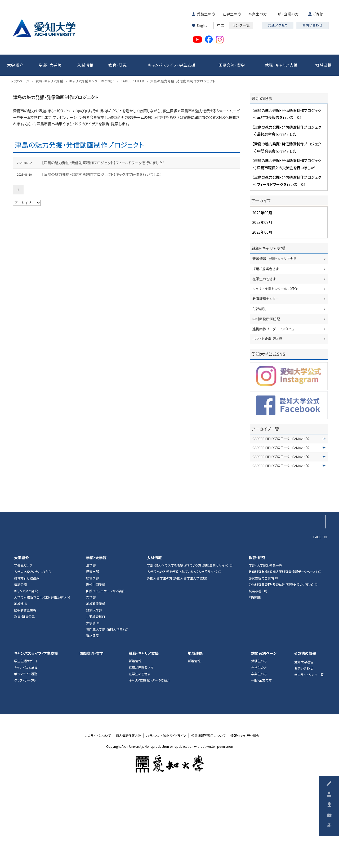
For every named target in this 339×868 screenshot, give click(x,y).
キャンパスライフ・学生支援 (172, 65)
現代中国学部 (96, 664)
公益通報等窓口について (208, 815)
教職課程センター (266, 378)
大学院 (91, 702)
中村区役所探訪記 (266, 398)
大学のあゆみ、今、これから (33, 651)
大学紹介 (15, 65)
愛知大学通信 (304, 741)
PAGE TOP (321, 616)
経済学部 (92, 651)
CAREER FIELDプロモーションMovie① (281, 518)
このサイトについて (98, 815)
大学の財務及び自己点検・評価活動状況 (42, 677)
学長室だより (23, 645)
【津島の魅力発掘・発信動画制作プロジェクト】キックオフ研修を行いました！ (102, 254)
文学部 (91, 677)
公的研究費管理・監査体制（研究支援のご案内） (281, 664)
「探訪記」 (259, 388)
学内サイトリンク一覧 (309, 754)
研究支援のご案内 (261, 658)
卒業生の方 (258, 14)
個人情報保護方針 (128, 815)
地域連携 (324, 65)
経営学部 (92, 658)
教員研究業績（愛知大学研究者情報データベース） (283, 651)
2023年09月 (262, 292)
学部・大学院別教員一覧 (265, 645)
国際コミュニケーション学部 (105, 670)
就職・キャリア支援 (282, 65)
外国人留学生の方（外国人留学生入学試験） (177, 658)
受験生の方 (206, 14)
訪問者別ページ (264, 733)
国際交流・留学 (232, 65)
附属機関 (255, 677)
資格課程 (92, 715)
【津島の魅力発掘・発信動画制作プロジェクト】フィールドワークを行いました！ (103, 242)
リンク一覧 (241, 25)
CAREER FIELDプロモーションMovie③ (281, 536)
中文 (221, 25)
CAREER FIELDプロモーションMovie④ (281, 545)
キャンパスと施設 (26, 670)
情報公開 (20, 664)
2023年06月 (262, 311)
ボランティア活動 (26, 753)
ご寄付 (318, 14)
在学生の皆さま (264, 358)
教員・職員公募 (24, 696)
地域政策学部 (96, 683)
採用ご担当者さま (266, 348)
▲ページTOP (319, 581)
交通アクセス (278, 25)
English (203, 25)
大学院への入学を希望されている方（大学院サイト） (182, 651)
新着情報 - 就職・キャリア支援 (275, 338)
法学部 (91, 645)
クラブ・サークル (25, 760)
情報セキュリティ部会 (245, 815)
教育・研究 (118, 65)
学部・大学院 (50, 65)
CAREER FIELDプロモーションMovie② (281, 527)
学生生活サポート (26, 741)
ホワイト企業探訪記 (267, 418)
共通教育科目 (96, 696)
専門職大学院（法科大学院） (105, 709)
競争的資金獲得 (25, 690)
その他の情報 (305, 733)
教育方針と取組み (27, 658)
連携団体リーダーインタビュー (275, 408)
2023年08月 (262, 302)
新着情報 (135, 741)
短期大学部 (94, 690)
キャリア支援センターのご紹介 (275, 368)
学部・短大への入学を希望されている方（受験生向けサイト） (188, 645)
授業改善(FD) (258, 670)
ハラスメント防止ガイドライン (166, 815)
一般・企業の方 (287, 14)
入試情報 (86, 65)
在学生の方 (232, 14)
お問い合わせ (312, 25)
